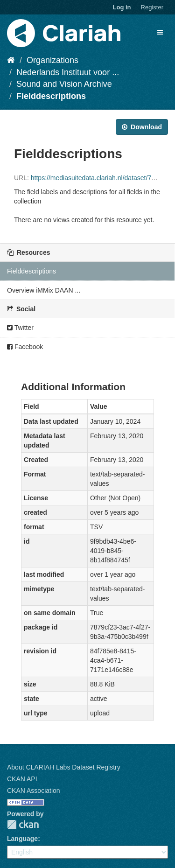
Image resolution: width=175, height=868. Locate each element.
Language (22, 839)
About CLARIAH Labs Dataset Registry (64, 767)
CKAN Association (34, 791)
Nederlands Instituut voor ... (68, 72)
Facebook (25, 347)
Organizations (52, 60)
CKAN (23, 824)
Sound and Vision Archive (64, 84)
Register (152, 7)
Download (142, 127)
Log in (122, 7)
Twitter (20, 328)
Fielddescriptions (51, 96)
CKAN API (22, 779)
